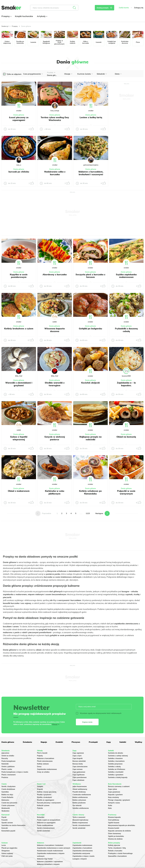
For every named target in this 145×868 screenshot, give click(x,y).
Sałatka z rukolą (114, 767)
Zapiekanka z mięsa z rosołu (83, 856)
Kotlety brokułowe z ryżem (19, 329)
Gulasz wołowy (7, 853)
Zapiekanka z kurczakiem (82, 848)
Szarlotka (5, 792)
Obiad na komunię (126, 437)
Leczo (4, 845)
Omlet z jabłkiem (8, 767)
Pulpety (40, 756)
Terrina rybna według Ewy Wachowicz (55, 119)
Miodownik (6, 808)
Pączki (4, 817)
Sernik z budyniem (8, 786)
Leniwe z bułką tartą (91, 117)
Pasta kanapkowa (8, 761)
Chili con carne (7, 856)
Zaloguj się (139, 8)
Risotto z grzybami (44, 795)
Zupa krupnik (78, 758)
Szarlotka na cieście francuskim (13, 825)
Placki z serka (7, 769)
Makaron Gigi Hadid (45, 859)
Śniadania (27, 742)
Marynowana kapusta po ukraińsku (121, 825)
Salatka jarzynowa (115, 764)
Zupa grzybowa (114, 792)
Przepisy (6, 16)
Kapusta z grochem (115, 795)
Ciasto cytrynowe (8, 805)
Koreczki (5, 828)
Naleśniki (5, 764)
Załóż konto (124, 8)
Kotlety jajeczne (114, 845)
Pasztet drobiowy (79, 792)
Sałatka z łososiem (115, 758)
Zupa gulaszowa (79, 772)
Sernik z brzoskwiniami (46, 828)
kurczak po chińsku (19, 172)
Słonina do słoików (115, 839)
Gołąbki (40, 786)
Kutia (110, 805)
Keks (110, 808)
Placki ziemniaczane (45, 761)
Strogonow (6, 851)
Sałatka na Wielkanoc (117, 769)
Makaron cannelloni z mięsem (48, 864)
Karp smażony (114, 797)
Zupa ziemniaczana (80, 767)
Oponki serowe (7, 823)
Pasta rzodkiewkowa (45, 825)
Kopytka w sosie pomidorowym (19, 276)
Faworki (5, 820)
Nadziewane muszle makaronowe (50, 851)
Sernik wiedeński (43, 831)
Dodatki (59, 742)
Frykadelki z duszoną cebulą (126, 330)
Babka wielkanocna (80, 797)
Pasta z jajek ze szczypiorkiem (49, 820)
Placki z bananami (9, 775)
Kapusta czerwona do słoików (119, 831)
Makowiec (5, 800)
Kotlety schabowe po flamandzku (90, 492)
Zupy (109, 742)
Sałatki (123, 742)
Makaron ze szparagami (46, 823)
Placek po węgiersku (9, 848)
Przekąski (93, 742)
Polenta (40, 808)
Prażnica (5, 777)
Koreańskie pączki (8, 831)
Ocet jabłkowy (114, 820)
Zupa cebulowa (78, 780)
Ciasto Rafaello (7, 797)
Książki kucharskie (24, 16)
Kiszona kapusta (114, 817)
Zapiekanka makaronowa (47, 769)
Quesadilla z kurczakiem (117, 856)
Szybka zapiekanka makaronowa (126, 276)
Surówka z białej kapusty (118, 777)
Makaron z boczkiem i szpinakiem (50, 862)
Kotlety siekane (43, 764)
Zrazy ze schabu (43, 772)
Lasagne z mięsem (80, 859)
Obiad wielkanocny (80, 789)
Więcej (55, 724)
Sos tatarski (77, 805)
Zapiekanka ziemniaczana (83, 851)
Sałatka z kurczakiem (116, 761)
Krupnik (40, 789)
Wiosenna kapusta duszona (55, 330)
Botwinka (41, 817)
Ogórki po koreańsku (116, 836)
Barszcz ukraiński (79, 761)
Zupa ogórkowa (79, 775)
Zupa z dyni (77, 756)
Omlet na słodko (8, 756)
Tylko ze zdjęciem (14, 74)
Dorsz (39, 767)
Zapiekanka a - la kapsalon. (126, 384)
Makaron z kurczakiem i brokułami (50, 845)
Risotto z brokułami (44, 797)
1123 (88, 513)
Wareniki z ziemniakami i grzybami (19, 384)
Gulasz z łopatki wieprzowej (19, 438)
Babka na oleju (7, 795)
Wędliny (138, 742)
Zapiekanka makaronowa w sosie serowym (54, 848)
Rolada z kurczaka (115, 851)
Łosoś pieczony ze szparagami (19, 119)
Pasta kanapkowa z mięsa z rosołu (15, 772)
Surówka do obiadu (115, 753)
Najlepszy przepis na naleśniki (90, 438)
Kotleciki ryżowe (43, 805)
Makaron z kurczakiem (46, 758)
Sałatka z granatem (116, 775)
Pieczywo (76, 742)
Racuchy (5, 758)
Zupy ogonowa (78, 753)
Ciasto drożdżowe (8, 789)
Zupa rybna (112, 789)
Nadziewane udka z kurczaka (55, 173)
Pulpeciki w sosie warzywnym (126, 492)
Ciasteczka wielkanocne (82, 795)
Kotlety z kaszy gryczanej (47, 792)
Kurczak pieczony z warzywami (49, 803)
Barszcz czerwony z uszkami (119, 786)
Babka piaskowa (79, 803)
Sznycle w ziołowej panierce (55, 438)
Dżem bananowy (115, 834)
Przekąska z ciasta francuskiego (120, 853)
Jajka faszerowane (80, 786)
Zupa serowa (77, 769)
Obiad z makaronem (19, 491)
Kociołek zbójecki (90, 383)
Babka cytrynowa (79, 800)
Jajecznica (5, 753)
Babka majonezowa (80, 823)
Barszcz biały (78, 764)
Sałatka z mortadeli (116, 772)
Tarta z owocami (79, 817)
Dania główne (19, 115)
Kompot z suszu (114, 803)
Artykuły (42, 16)
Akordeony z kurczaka (55, 274)
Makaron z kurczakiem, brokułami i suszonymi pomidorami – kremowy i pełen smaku (91, 176)
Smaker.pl (5, 26)
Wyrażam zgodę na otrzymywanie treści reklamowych (99, 713)
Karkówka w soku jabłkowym (55, 492)
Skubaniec (5, 811)
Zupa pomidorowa (80, 777)
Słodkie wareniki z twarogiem (55, 384)
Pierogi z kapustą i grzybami (119, 800)
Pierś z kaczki (42, 753)
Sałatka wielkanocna (81, 808)
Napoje (44, 742)
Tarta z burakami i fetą (117, 848)
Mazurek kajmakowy (80, 820)
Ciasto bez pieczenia (9, 803)
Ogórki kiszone (114, 823)
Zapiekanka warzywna (81, 853)
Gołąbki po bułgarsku (90, 329)
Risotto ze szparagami (46, 800)
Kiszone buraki (114, 828)
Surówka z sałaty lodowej (118, 756)
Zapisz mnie (87, 722)
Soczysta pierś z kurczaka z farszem (90, 276)
